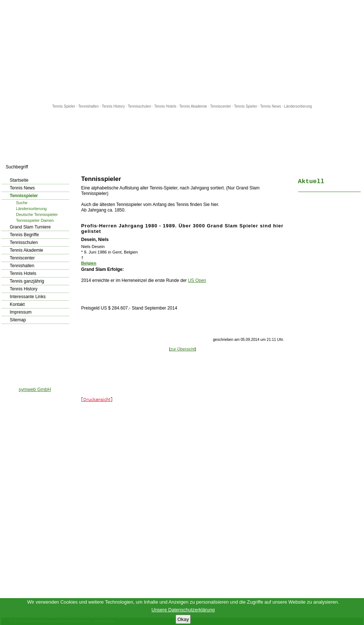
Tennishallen (89, 106)
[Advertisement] (182, 52)
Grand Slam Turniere (30, 227)
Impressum (21, 312)
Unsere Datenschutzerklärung (183, 610)
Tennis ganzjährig (27, 281)
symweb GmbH (35, 389)
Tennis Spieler (64, 106)
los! (70, 167)
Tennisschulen (139, 106)
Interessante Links (28, 297)
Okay (183, 619)
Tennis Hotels (166, 106)
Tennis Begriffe (24, 235)
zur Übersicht (182, 349)
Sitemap (18, 320)
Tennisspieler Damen (35, 220)
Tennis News (271, 106)
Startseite (19, 180)
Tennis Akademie (194, 106)
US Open (197, 280)
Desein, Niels (95, 240)
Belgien (89, 263)
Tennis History (113, 106)
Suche (22, 203)
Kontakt (17, 304)
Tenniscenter (221, 106)
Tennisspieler (24, 196)
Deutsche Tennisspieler (37, 214)
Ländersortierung (298, 106)
